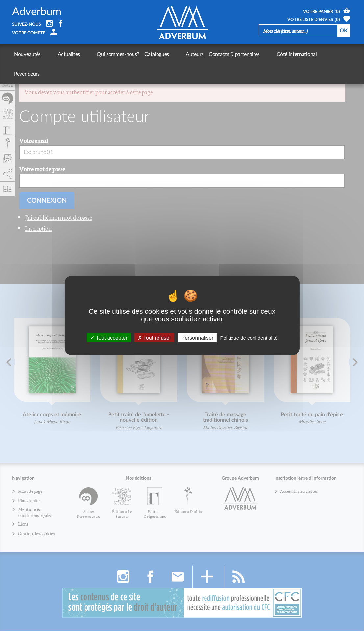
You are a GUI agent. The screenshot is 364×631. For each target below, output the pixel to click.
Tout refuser (155, 338)
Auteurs (160, 54)
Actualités (57, 54)
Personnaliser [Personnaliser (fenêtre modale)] (197, 338)
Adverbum (37, 12)
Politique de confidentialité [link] (249, 338)
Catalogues (134, 54)
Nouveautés (27, 54)
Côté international (250, 54)
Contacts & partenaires (199, 54)
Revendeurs (288, 54)
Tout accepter (109, 338)
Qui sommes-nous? (95, 54)
